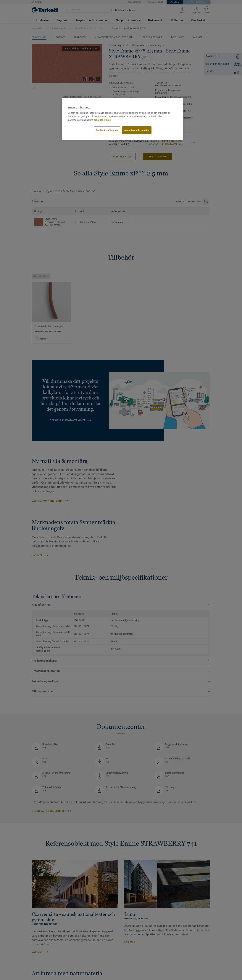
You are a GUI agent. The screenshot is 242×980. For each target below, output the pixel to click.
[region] (122, 119)
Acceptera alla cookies (137, 130)
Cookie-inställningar (107, 130)
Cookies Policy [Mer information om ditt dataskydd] (103, 120)
